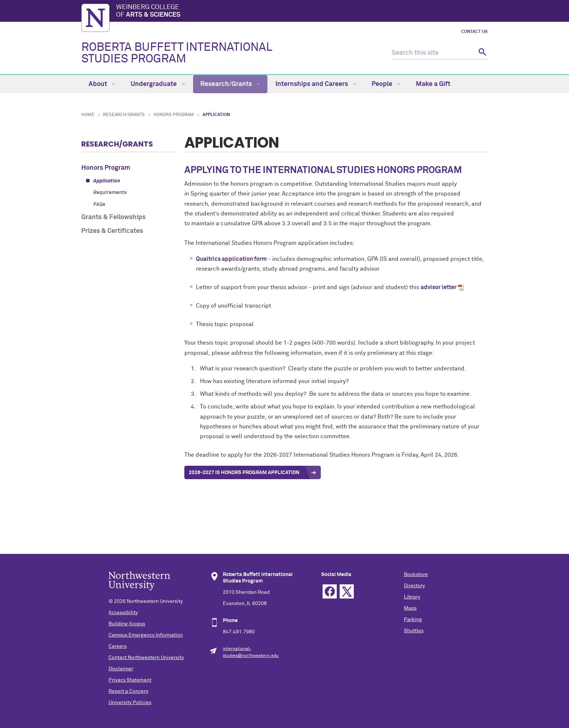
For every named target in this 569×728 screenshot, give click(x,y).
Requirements (110, 193)
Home (88, 115)
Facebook (330, 591)
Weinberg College (302, 12)
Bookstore (416, 575)
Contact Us (474, 32)
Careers (118, 646)
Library (412, 597)
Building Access (127, 624)
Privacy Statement (130, 680)
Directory (414, 586)
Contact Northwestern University (146, 658)
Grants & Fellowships (113, 217)
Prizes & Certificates (112, 231)
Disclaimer (121, 669)
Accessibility (123, 613)
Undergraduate (158, 84)
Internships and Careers (316, 84)
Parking (413, 620)
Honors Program (174, 115)
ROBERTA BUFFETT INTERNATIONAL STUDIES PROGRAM (177, 53)
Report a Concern (128, 691)
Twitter (347, 591)
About (102, 84)
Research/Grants (230, 84)
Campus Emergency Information (146, 635)
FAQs (99, 205)
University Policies (130, 703)
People (386, 84)
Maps (410, 608)
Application (107, 181)
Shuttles (414, 631)
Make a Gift (433, 84)
